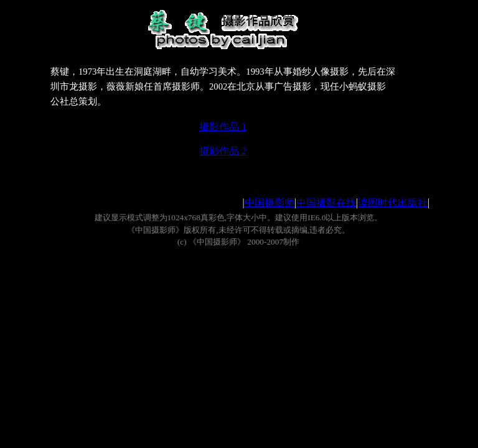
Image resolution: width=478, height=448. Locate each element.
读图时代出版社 (393, 203)
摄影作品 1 (223, 127)
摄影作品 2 (223, 151)
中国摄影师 (269, 203)
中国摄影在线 (326, 203)
